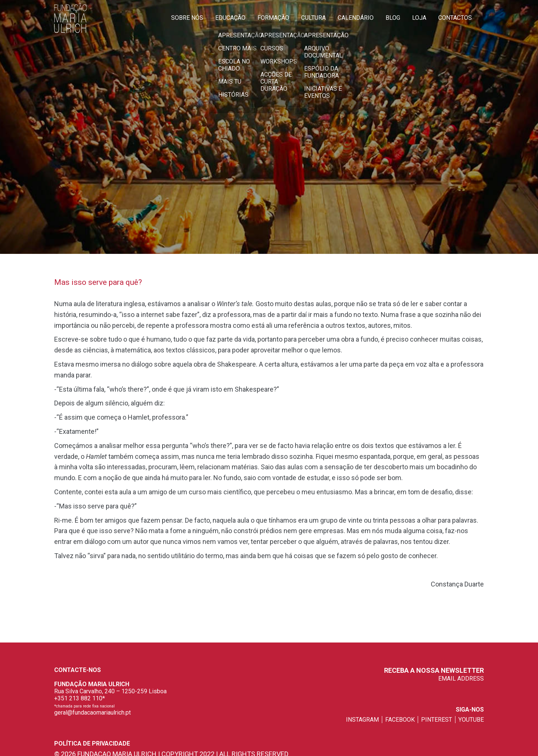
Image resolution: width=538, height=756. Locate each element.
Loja (419, 18)
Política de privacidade (92, 743)
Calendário (356, 18)
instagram (362, 720)
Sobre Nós (187, 18)
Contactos (455, 18)
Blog (393, 18)
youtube (471, 720)
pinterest (437, 720)
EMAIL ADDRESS (461, 679)
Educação (230, 18)
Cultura (313, 18)
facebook (400, 720)
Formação (273, 18)
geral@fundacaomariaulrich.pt (92, 713)
